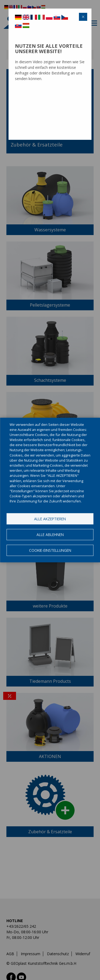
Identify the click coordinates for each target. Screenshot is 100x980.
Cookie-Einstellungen (50, 550)
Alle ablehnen (50, 534)
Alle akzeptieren (50, 519)
